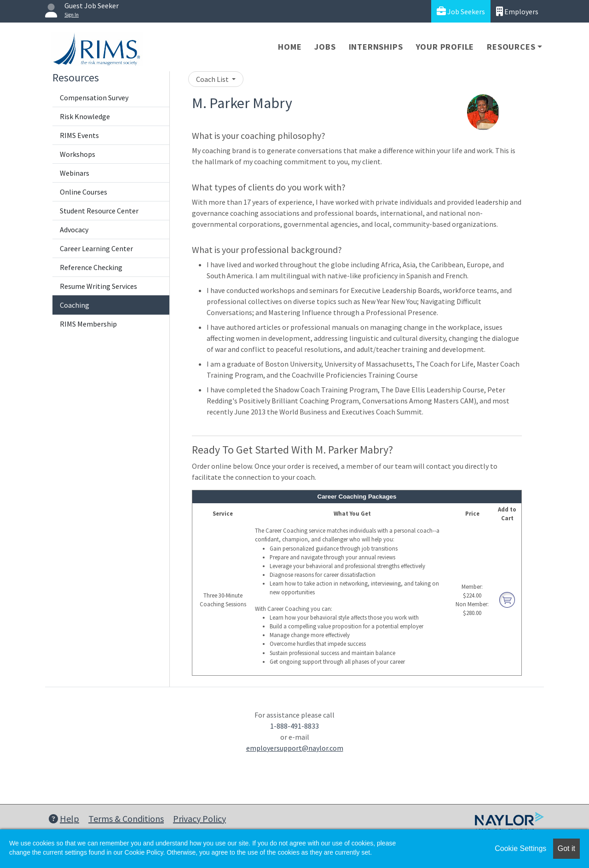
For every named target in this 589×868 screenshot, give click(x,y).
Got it (566, 848)
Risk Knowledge (85, 116)
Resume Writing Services (98, 286)
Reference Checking (91, 267)
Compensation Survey (94, 98)
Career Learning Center (96, 248)
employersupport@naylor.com (295, 748)
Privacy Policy (199, 819)
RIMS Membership (88, 324)
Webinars (75, 173)
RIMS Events (79, 135)
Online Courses (84, 192)
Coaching (75, 305)
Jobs (325, 47)
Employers (517, 11)
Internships (376, 47)
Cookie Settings (520, 848)
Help (64, 819)
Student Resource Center (99, 211)
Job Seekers (461, 11)
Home (290, 47)
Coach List (213, 79)
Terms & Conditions (126, 819)
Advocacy (74, 230)
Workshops (78, 154)
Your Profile (445, 47)
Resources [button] (511, 47)
